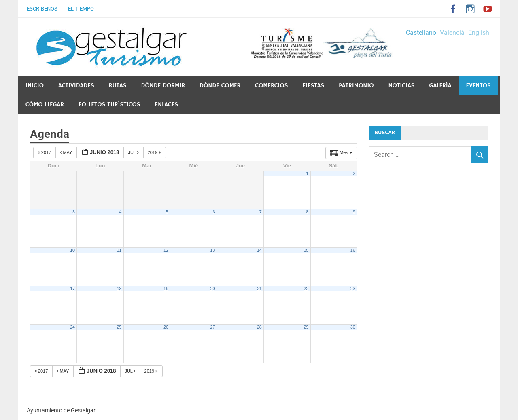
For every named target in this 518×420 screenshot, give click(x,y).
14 (259, 250)
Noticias (401, 85)
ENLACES (166, 104)
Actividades (76, 85)
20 (212, 289)
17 (72, 289)
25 (119, 327)
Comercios (271, 85)
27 (212, 327)
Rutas (118, 85)
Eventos (478, 85)
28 (259, 327)
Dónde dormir (163, 85)
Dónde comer (220, 85)
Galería (440, 85)
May (67, 152)
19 (166, 289)
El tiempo (81, 9)
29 (306, 327)
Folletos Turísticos (109, 104)
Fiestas (313, 85)
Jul (134, 152)
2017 (45, 152)
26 (166, 327)
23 (353, 289)
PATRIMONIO (356, 85)
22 (306, 289)
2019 (155, 152)
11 (119, 250)
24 (72, 327)
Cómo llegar (45, 104)
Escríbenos (42, 9)
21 (259, 289)
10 (72, 250)
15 (306, 250)
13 (212, 250)
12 (166, 250)
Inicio (35, 85)
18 (119, 289)
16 (353, 250)
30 (353, 327)
